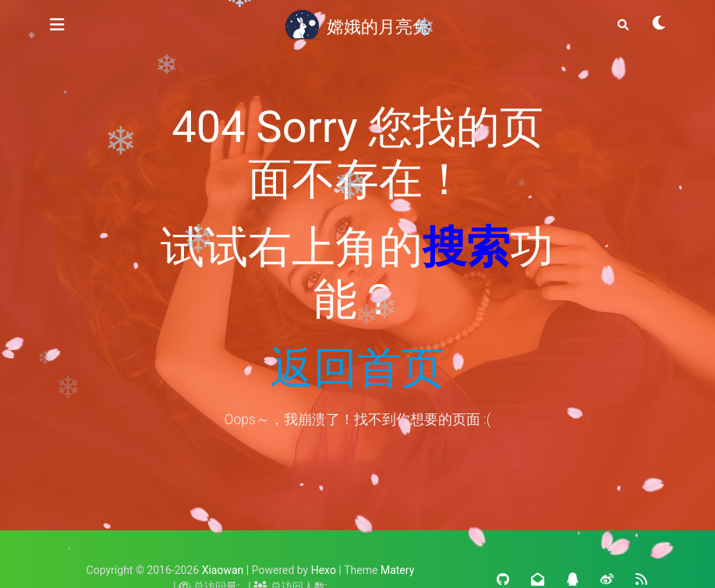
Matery (397, 570)
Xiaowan (223, 570)
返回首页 (357, 368)
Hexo (324, 570)
